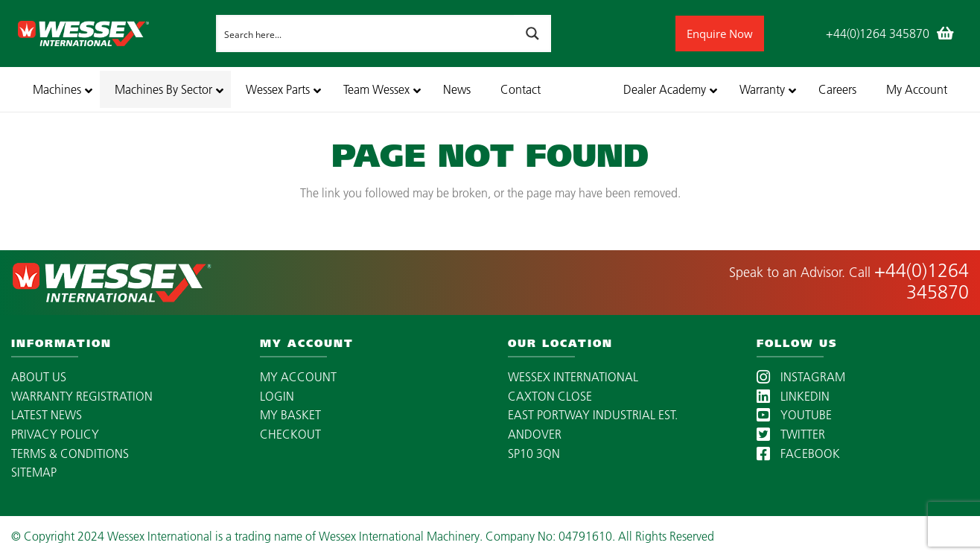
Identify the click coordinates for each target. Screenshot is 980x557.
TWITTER (791, 434)
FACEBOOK (798, 453)
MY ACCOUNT (298, 377)
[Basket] (946, 34)
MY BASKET (290, 415)
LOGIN (277, 396)
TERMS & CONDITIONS (70, 453)
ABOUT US (39, 377)
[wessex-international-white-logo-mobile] (113, 34)
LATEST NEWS (47, 415)
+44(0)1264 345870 (922, 281)
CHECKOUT (290, 434)
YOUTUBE (794, 415)
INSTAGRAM (801, 377)
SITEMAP (34, 472)
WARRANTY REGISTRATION (82, 396)
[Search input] (366, 34)
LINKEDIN (793, 396)
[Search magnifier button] (532, 34)
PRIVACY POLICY (55, 434)
